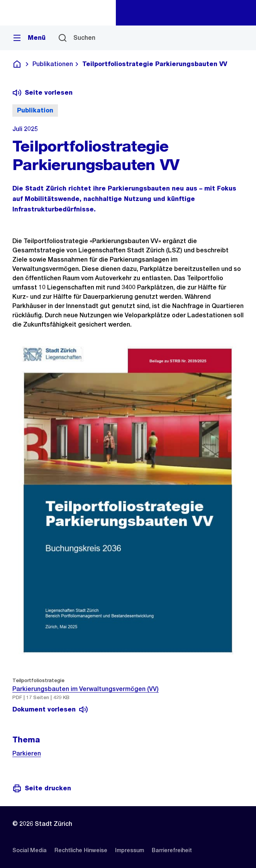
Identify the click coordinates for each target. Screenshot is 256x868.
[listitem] (30, 850)
